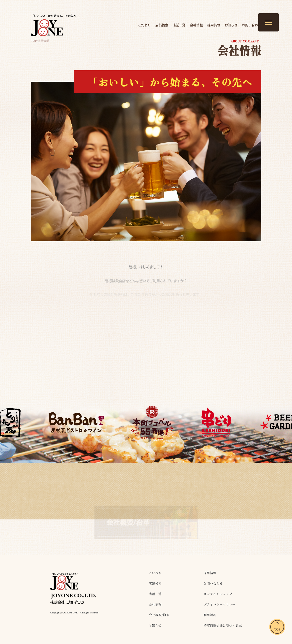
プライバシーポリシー (219, 605)
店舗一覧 (179, 25)
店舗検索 (162, 25)
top (34, 41)
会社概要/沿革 (159, 615)
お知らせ (231, 25)
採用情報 (214, 25)
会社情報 (196, 25)
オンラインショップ (218, 594)
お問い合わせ (252, 25)
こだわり (144, 25)
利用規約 (210, 615)
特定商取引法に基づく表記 (223, 626)
